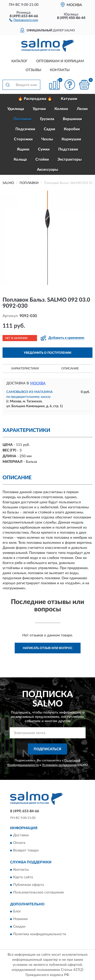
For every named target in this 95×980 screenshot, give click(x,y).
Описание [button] (70, 368)
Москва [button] (38, 383)
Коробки (72, 129)
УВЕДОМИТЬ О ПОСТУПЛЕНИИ (48, 353)
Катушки (69, 99)
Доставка (21, 836)
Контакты (60, 70)
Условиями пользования (59, 765)
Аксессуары (48, 170)
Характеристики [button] (25, 368)
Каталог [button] (20, 61)
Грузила (47, 119)
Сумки (44, 149)
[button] (24, 20)
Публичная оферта (29, 885)
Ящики (23, 149)
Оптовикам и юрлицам (60, 61)
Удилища (16, 109)
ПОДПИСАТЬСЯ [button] (48, 749)
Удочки (39, 109)
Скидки (19, 927)
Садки (50, 129)
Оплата (19, 843)
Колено (61, 109)
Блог (17, 911)
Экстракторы (70, 160)
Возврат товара (26, 851)
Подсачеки (25, 129)
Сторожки (23, 139)
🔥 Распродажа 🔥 (35, 99)
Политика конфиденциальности (40, 934)
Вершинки (72, 119)
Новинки (20, 919)
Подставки (68, 149)
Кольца (20, 160)
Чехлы (47, 139)
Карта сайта (23, 877)
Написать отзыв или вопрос (48, 648)
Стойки (42, 160)
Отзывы (33, 70)
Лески (82, 109)
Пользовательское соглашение (39, 892)
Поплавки (22, 119)
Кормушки (71, 139)
